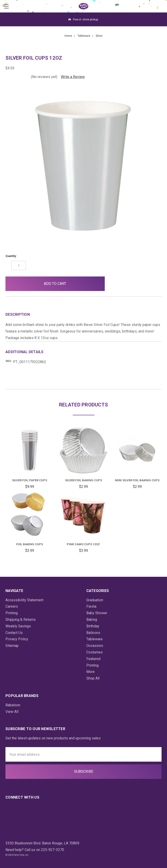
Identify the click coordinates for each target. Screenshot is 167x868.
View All (12, 712)
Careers (12, 606)
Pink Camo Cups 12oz (83, 544)
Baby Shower (97, 613)
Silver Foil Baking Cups (83, 480)
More (91, 672)
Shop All (93, 678)
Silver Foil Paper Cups (30, 480)
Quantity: (11, 256)
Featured (93, 659)
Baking (92, 620)
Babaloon (13, 705)
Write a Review (73, 77)
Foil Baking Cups (30, 544)
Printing (12, 613)
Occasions (95, 646)
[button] (116, 284)
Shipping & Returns (21, 620)
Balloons (93, 633)
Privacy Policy (17, 639)
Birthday (93, 626)
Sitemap (12, 646)
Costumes (95, 652)
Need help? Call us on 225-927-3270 (35, 850)
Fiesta (91, 606)
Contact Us (14, 633)
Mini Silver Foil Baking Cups (137, 480)
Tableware (95, 639)
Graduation (95, 600)
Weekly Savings (18, 626)
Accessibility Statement (24, 600)
